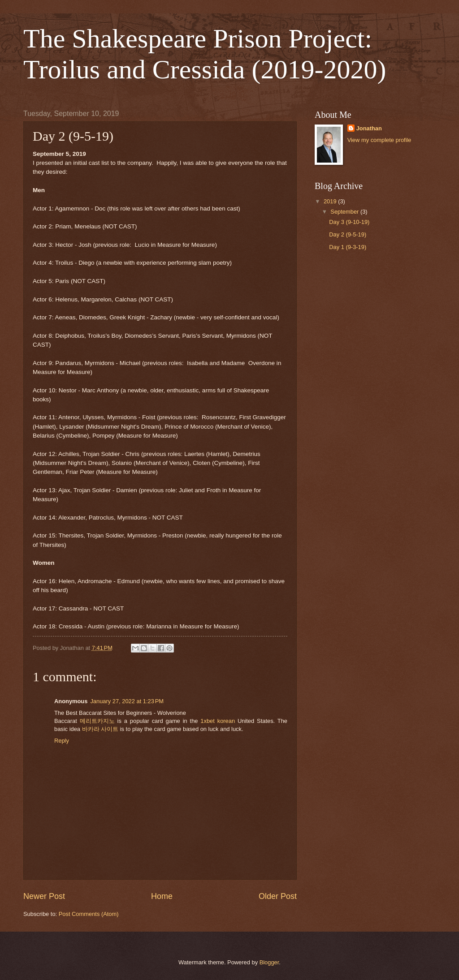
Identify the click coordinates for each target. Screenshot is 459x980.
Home (162, 896)
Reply (62, 741)
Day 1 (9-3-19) (348, 247)
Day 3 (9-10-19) (349, 222)
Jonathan (369, 128)
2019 (331, 201)
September (345, 212)
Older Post (278, 896)
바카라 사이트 (100, 729)
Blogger (269, 962)
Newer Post (44, 896)
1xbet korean (218, 721)
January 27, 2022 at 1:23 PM (127, 701)
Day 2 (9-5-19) (348, 234)
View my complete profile (379, 140)
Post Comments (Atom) (89, 914)
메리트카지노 (97, 721)
